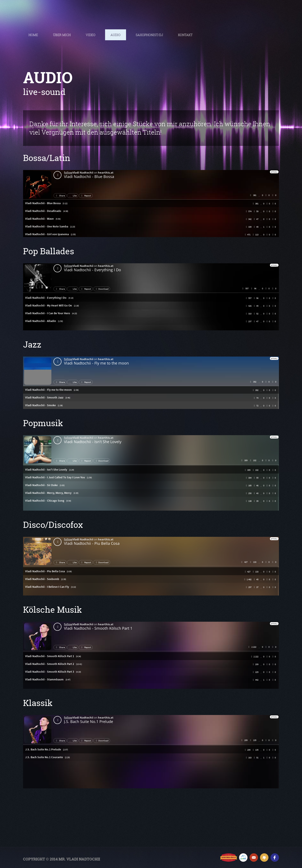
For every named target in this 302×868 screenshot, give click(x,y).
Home (33, 35)
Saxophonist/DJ (149, 35)
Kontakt (185, 35)
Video (91, 35)
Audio (116, 35)
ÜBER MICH (62, 35)
